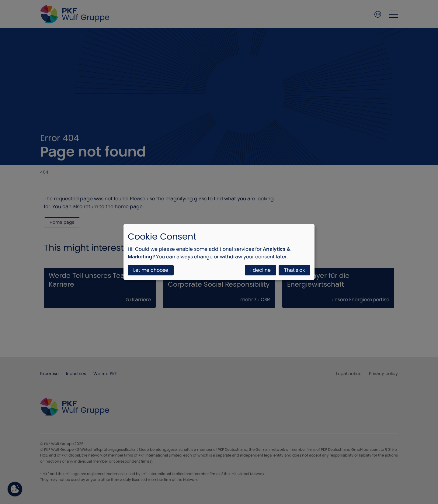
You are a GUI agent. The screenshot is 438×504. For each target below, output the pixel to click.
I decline (261, 270)
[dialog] (219, 252)
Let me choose (151, 270)
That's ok (294, 270)
